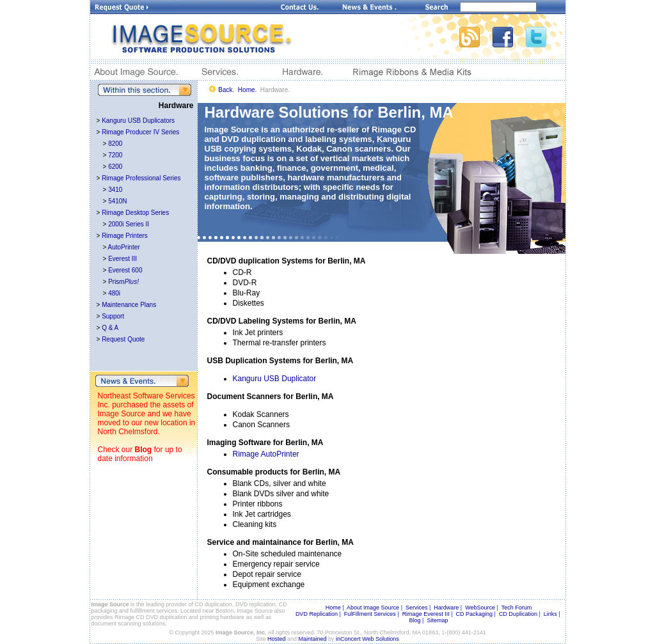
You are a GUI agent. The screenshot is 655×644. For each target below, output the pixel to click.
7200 (115, 155)
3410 (115, 190)
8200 (115, 144)
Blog (144, 450)
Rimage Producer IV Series (140, 132)
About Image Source (373, 608)
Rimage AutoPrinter (266, 454)
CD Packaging (475, 614)
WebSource (480, 608)
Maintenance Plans (129, 305)
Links (550, 614)
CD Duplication (518, 614)
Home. (247, 90)
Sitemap (437, 620)
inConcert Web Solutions (367, 639)
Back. (226, 90)
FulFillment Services (370, 614)
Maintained (313, 639)
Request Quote (123, 339)
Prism (123, 282)
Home (333, 608)
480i (114, 293)
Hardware (446, 608)
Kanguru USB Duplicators (138, 121)
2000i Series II (129, 224)
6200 (115, 167)
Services (417, 608)
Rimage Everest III (426, 614)
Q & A (110, 328)
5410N (117, 201)
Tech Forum (517, 608)
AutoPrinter (124, 247)
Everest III (122, 259)
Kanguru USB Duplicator (275, 379)
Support (113, 316)
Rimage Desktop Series (135, 213)
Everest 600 (125, 270)
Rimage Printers (125, 236)
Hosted (277, 639)
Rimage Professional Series (141, 178)
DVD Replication (317, 614)
